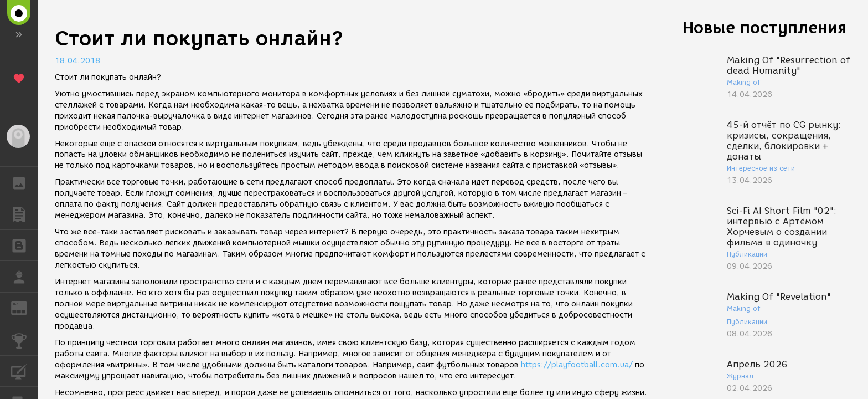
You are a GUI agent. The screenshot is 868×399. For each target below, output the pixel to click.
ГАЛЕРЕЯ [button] (25, 182)
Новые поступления (764, 27)
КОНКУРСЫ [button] (25, 340)
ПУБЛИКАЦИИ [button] (25, 214)
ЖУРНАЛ (25, 307)
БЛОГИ (25, 245)
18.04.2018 (77, 61)
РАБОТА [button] (25, 277)
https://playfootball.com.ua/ (577, 365)
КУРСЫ (25, 370)
